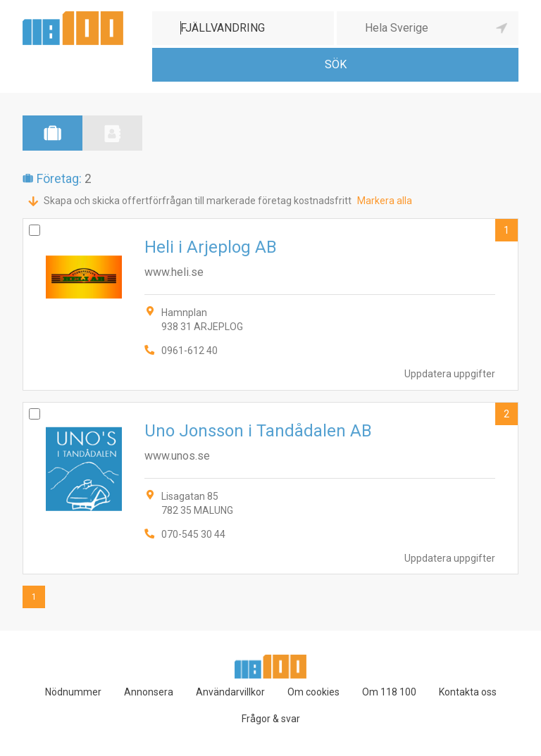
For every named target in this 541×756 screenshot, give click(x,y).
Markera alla (385, 201)
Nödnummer (73, 692)
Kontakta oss (468, 692)
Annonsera (149, 692)
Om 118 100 (389, 692)
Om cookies (313, 692)
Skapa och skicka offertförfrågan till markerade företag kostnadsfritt (198, 201)
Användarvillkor (230, 692)
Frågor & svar (271, 719)
